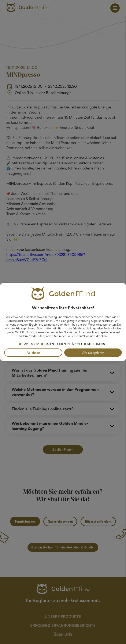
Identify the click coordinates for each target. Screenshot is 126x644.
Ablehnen (33, 353)
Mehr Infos (96, 344)
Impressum (31, 344)
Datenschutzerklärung (63, 344)
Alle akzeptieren (93, 353)
